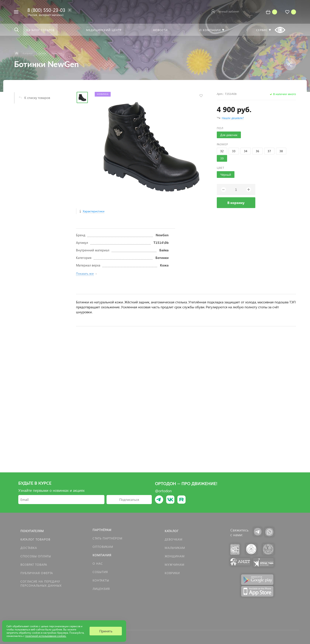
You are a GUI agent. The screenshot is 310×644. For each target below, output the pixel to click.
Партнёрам (102, 530)
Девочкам (174, 539)
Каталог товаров (35, 539)
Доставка (29, 548)
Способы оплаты (36, 556)
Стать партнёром (108, 538)
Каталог (172, 531)
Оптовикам (103, 547)
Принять (106, 631)
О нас (98, 563)
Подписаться (129, 499)
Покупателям (32, 531)
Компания (102, 555)
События (100, 572)
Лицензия (101, 589)
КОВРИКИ (172, 573)
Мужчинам (175, 565)
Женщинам (175, 556)
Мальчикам (175, 548)
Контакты (101, 580)
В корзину (236, 203)
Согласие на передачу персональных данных (41, 583)
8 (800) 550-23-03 (46, 10)
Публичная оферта (37, 573)
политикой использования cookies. (46, 636)
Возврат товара (34, 565)
